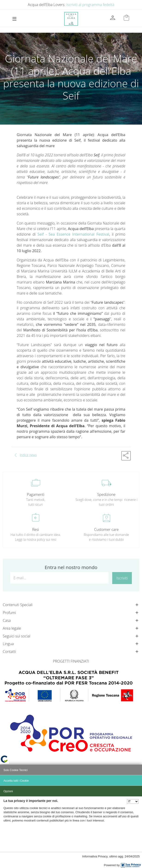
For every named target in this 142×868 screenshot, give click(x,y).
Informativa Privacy (95, 856)
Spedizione (106, 494)
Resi (36, 529)
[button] (126, 456)
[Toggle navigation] (14, 19)
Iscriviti (122, 578)
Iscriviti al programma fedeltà (90, 5)
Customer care (106, 529)
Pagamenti (36, 494)
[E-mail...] (59, 578)
